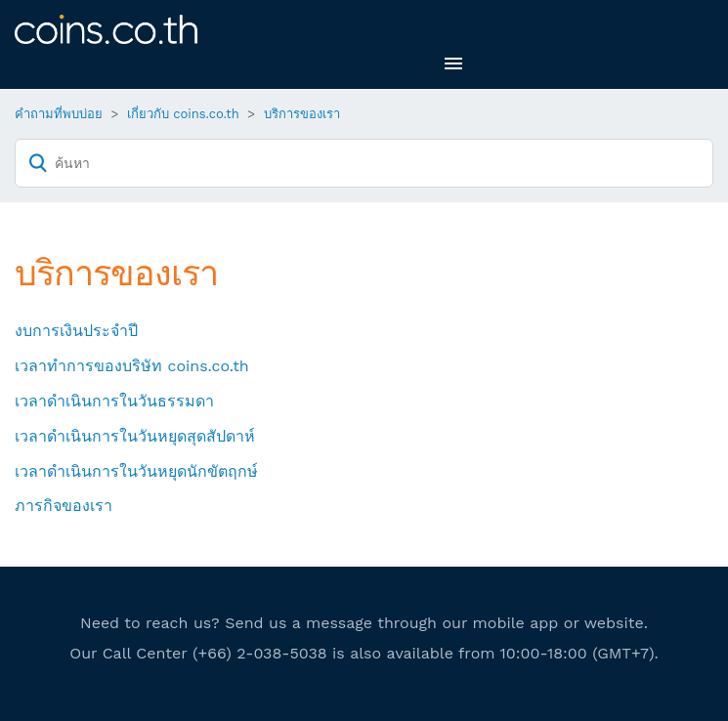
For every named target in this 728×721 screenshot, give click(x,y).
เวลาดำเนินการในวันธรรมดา (114, 401)
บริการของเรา (302, 114)
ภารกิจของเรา (64, 506)
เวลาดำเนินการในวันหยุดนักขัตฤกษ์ (136, 471)
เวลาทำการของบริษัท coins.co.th (132, 366)
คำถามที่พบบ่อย (59, 114)
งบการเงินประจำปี (76, 331)
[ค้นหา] (364, 163)
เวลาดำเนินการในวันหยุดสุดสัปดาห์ (135, 436)
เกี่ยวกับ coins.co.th (183, 114)
